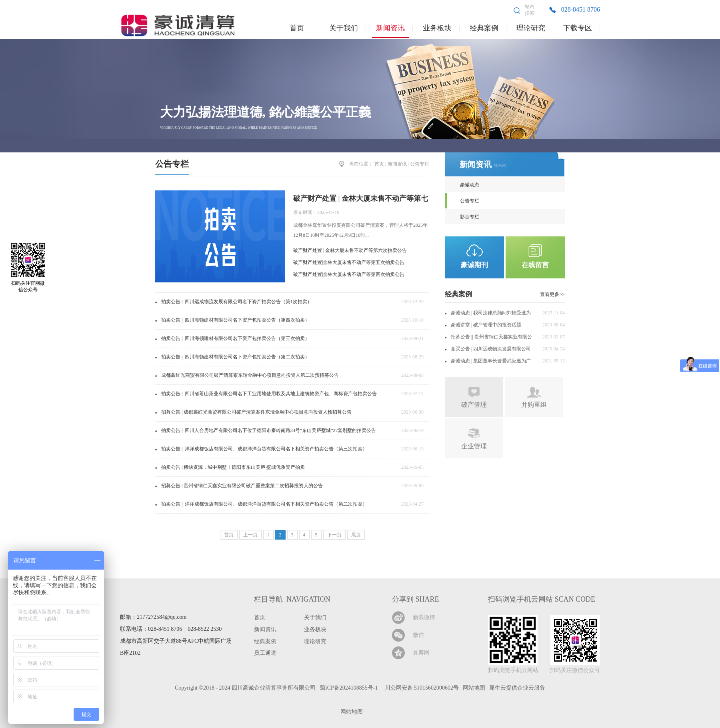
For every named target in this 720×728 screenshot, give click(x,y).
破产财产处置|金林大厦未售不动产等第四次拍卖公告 (349, 274)
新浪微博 (424, 617)
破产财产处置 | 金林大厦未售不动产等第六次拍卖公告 (350, 250)
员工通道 (265, 653)
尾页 (356, 535)
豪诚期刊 (474, 265)
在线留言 (535, 265)
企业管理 (474, 446)
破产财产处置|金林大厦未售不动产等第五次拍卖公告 (349, 262)
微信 (418, 635)
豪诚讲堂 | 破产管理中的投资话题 (486, 325)
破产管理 (474, 405)
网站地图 (350, 712)
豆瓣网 (421, 653)
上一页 (250, 535)
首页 (297, 28)
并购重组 (534, 405)
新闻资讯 (397, 164)
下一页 (334, 535)
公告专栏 (420, 164)
